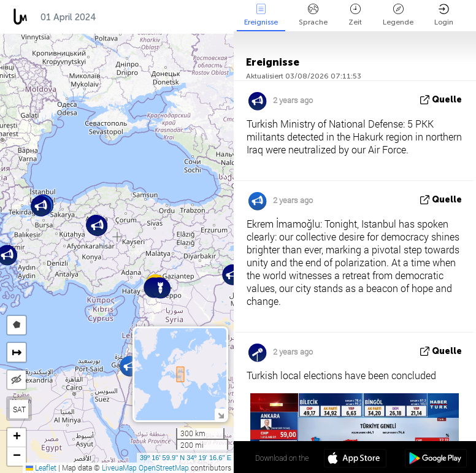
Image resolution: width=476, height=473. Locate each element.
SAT (19, 409)
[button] (160, 288)
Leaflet (41, 467)
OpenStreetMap (164, 467)
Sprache (313, 15)
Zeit (355, 15)
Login (444, 15)
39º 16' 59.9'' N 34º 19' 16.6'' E (186, 458)
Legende (398, 15)
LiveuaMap (119, 467)
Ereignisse (261, 15)
